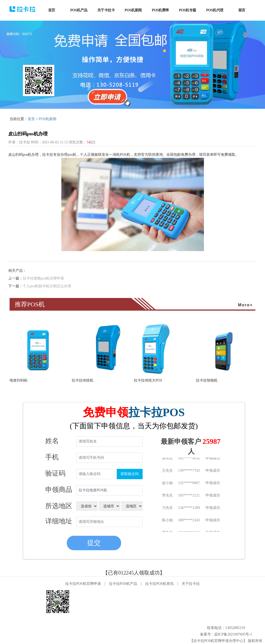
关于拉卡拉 (191, 584)
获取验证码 (130, 474)
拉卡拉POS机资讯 (159, 584)
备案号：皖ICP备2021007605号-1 (226, 634)
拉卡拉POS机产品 (123, 584)
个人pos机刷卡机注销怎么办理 (47, 286)
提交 (94, 543)
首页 (31, 119)
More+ (245, 305)
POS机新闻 (48, 119)
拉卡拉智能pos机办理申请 (43, 278)
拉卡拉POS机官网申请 (83, 584)
